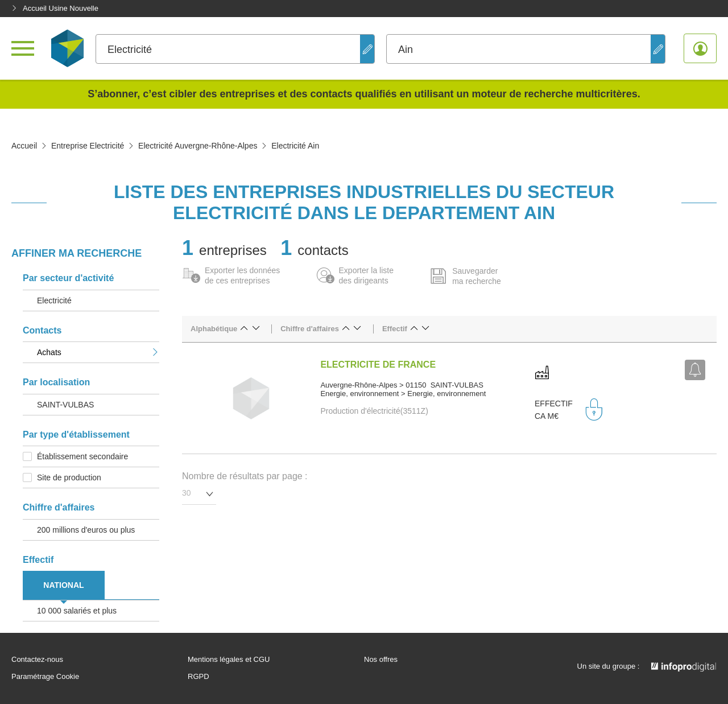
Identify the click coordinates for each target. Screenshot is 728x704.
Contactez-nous (37, 660)
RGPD (198, 677)
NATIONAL (63, 585)
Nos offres (381, 660)
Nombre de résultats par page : (245, 476)
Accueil (24, 146)
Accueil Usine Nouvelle (55, 8)
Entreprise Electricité (88, 146)
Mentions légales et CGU (229, 660)
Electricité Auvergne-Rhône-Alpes (198, 146)
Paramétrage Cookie (45, 677)
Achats (98, 352)
